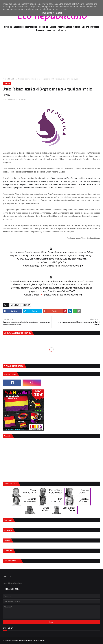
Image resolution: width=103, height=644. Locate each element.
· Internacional (31, 27)
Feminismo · (51, 30)
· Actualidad (18, 27)
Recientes (8, 530)
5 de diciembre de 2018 (68, 266)
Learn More (48, 13)
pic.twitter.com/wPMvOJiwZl (61, 291)
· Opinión (53, 27)
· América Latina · (65, 27)
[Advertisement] (51, 56)
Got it (59, 13)
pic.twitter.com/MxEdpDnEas (51, 262)
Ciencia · (77, 27)
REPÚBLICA (12, 79)
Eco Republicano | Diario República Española (31, 640)
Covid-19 (8, 27)
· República (43, 27)
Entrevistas (62, 30)
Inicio (5, 79)
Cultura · (86, 27)
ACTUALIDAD (15, 305)
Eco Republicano (11, 99)
